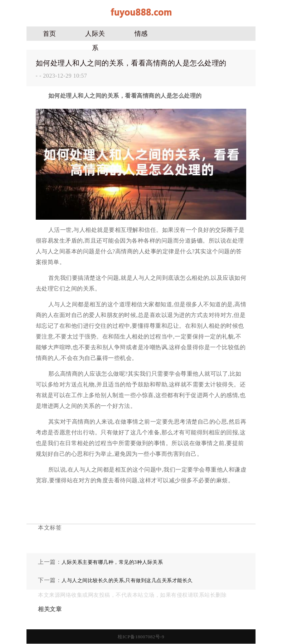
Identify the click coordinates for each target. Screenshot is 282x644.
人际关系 (95, 35)
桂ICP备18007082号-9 (141, 637)
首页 (50, 34)
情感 (141, 34)
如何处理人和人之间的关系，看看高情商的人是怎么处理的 (131, 63)
